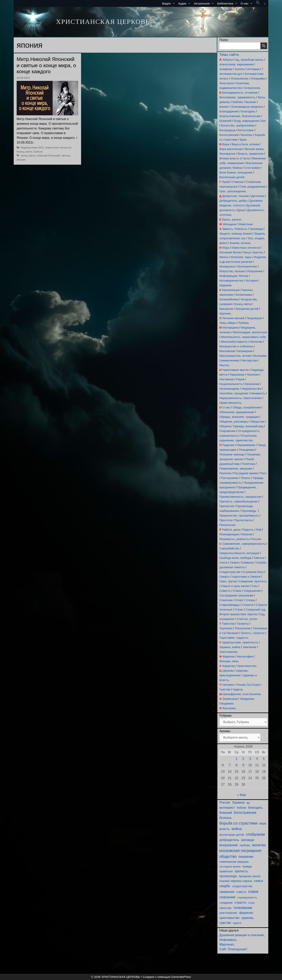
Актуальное (205, 3)
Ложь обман (228, 323)
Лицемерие (254, 318)
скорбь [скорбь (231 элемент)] (225, 886)
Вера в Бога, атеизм (245, 144)
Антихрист (254, 69)
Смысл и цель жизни (235, 586)
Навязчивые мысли (235, 370)
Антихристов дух (231, 74)
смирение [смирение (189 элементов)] (227, 892)
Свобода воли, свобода (235, 558)
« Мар (242, 795)
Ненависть (258, 393)
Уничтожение (228, 652)
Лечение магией (233, 318)
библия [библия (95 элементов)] (242, 808)
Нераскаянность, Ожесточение (240, 398)
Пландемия (247, 450)
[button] (258, 3)
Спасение (226, 600)
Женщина (230, 224)
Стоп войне (252, 168)
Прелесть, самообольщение (239, 501)
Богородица (227, 130)
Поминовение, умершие (236, 468)
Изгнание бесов (230, 252)
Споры (250, 600)
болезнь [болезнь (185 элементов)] (226, 818)
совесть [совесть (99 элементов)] (241, 892)
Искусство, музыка (232, 271)
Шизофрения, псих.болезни (242, 694)
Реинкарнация (229, 534)
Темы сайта (229, 55)
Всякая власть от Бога (235, 158)
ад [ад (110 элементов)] (248, 803)
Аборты (228, 60)
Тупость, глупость (253, 633)
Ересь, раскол (232, 219)
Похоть (245, 478)
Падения (228, 445)
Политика (249, 464)
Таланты (243, 624)
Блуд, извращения (246, 121)
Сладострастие (230, 572)
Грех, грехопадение (233, 191)
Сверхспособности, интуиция (239, 553)
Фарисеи (229, 656)
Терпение (226, 628)
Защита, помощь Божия (236, 233)
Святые (38, 152)
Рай (259, 530)
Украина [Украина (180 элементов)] (238, 803)
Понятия (225, 473)
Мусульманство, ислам (235, 356)
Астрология (252, 88)
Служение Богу (253, 572)
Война (237, 168)
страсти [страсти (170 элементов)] (240, 902)
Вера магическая (231, 149)
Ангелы (240, 69)
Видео (169, 3)
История (251, 280)
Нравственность (230, 403)
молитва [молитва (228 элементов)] (259, 845)
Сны (255, 586)
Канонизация (231, 290)
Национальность (231, 384)
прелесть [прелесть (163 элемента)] (241, 871)
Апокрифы (258, 78)
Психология (227, 525)
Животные (246, 224)
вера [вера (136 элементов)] (263, 823)
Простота (226, 520)
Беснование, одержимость (237, 97)
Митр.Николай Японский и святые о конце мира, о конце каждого (46, 65)
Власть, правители (251, 154)
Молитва (256, 342)
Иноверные (227, 266)
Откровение (227, 431)
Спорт (239, 600)
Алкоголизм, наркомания (236, 64)
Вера (226, 144)
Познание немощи (232, 454)
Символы (247, 562)
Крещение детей (247, 309)
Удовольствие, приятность (240, 642)
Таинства (228, 624)
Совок (237, 591)
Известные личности (58, 148)
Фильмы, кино (229, 661)
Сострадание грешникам (236, 595)
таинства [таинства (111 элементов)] (225, 908)
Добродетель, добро (233, 201)
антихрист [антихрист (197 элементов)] (227, 808)
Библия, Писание (244, 102)
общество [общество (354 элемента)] (228, 856)
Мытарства (249, 360)
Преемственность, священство (240, 497)
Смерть (224, 577)
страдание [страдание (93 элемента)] (226, 903)
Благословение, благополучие (240, 116)
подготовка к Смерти (246, 577)
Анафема (226, 69)
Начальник (252, 384)
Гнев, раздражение (253, 187)
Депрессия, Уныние (236, 196)
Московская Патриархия (236, 351)
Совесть (225, 591)
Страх (239, 609)
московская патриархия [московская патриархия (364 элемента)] (240, 851)
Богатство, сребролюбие (238, 125)
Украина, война (230, 647)
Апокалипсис (240, 78)
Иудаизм (225, 285)
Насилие (253, 374)
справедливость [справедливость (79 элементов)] (247, 897)
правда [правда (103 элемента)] (247, 866)
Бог (264, 121)
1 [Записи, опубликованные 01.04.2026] (236, 759)
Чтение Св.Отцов (248, 685)
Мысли (224, 365)
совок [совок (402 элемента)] (253, 891)
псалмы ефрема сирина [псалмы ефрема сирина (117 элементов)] (236, 881)
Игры (226, 248)
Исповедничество (231, 280)
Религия (247, 534)
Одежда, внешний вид (248, 426)
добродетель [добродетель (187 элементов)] (229, 840)
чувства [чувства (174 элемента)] (225, 923)
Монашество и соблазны (236, 346)
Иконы (224, 257)
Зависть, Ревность (235, 229)
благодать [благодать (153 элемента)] (255, 807)
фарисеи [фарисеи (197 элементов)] (246, 913)
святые (66, 156)
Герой (226, 182)
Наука (240, 379)
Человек (228, 685)
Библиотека (228, 3)
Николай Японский (49, 156)
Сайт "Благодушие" (233, 949)
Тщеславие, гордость (234, 638)
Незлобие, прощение (234, 393)
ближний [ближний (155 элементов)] (226, 813)
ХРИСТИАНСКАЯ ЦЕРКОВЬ (103, 22)
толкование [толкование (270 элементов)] (243, 908)
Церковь (228, 671)
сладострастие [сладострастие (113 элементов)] (242, 886)
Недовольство (251, 389)
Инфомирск (228, 940)
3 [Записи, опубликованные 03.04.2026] (250, 759)
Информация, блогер (234, 276)
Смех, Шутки (228, 581)
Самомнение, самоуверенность (244, 544)
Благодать (248, 111)
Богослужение (229, 135)
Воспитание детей (232, 177)
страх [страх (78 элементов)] (251, 903)
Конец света (24, 152)
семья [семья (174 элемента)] (258, 881)
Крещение (226, 309)
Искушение (255, 271)
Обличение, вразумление (237, 412)
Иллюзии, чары (241, 257)
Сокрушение (252, 591)
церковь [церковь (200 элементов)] (248, 918)
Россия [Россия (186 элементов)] (225, 803)
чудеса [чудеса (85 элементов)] (237, 923)
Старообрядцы (230, 605)
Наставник (226, 379)
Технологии (243, 628)
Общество (257, 421)
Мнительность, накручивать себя (243, 337)
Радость (248, 530)
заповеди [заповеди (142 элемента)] (248, 840)
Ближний (225, 121)
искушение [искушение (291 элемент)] (229, 845)
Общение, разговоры (234, 421)
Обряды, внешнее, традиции (239, 417)
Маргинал (226, 944)
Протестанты (243, 520)
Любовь (243, 323)
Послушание (230, 478)
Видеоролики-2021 (32, 148)
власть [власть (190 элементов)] (225, 829)
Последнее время (245, 473)
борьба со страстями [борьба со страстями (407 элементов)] (238, 823)
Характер (228, 666)
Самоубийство (229, 548)
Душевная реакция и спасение (242, 935)
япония (21, 160)
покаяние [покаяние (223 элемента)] (246, 857)
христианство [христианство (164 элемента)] (229, 918)
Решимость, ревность (234, 539)
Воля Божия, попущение (236, 172)
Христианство (247, 666)
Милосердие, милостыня (250, 332)
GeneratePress (181, 977)
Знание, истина (240, 243)
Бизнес (224, 107)
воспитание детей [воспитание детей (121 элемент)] (232, 835)
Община (225, 426)
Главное (238, 182)
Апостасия (226, 83)
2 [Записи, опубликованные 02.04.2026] (243, 759)
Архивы (225, 731)
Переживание (246, 445)
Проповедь (249, 511)
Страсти (248, 605)
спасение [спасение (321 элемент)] (227, 897)
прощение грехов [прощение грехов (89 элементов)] (249, 876)
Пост (263, 473)
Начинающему (229, 389)
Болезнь (247, 135)
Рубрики (225, 716)
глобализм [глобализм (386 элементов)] (255, 834)
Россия (256, 539)
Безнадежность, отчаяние (240, 93)
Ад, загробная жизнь (249, 60)
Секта (223, 562)
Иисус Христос (253, 252)
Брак (243, 140)
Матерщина (231, 327)
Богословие (246, 130)
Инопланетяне (247, 266)
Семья (234, 562)
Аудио (185, 3)
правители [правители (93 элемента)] (226, 871)
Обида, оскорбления (247, 407)
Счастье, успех (247, 619)
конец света (28, 156)
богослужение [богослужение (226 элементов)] (245, 813)
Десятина (258, 196)
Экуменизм (230, 699)
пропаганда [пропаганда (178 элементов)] (228, 876)
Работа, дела (231, 530)
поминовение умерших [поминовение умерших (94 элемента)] (234, 862)
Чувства (225, 689)
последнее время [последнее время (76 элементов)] (230, 867)
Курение (225, 313)
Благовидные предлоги (247, 107)
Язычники (229, 708)
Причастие (227, 506)
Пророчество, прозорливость (239, 515)
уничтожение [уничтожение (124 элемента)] (228, 913)
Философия (245, 656)
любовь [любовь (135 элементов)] (245, 845)
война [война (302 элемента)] (237, 829)
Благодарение (229, 111)
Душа (241, 210)
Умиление (249, 647)
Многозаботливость (234, 342)
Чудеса (238, 689)
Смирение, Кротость (253, 581)
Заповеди (256, 229)
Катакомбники (229, 299)
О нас (248, 3)
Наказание (237, 374)
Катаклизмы (244, 295)
